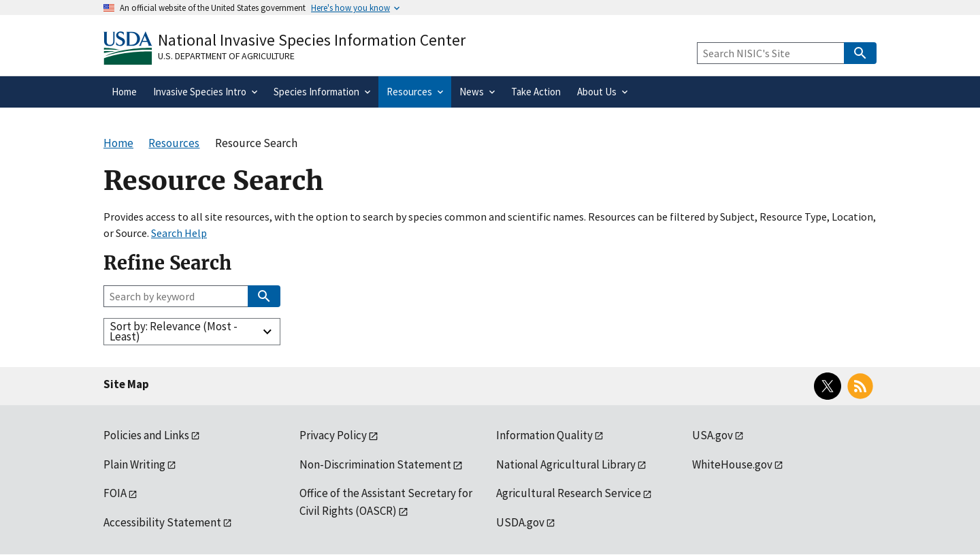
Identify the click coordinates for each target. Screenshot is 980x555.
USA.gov (713, 435)
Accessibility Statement (162, 522)
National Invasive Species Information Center (312, 40)
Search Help (179, 233)
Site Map (126, 384)
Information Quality (544, 435)
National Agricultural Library (566, 464)
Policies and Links (146, 435)
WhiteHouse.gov (732, 464)
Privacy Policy (333, 435)
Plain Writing (134, 464)
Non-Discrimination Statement (375, 464)
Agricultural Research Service (569, 493)
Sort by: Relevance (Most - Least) (174, 331)
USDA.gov (520, 522)
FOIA (115, 493)
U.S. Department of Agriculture (226, 56)
